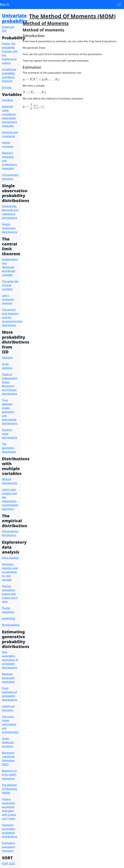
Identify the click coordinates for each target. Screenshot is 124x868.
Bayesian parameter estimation (8, 678)
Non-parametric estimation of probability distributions (10, 660)
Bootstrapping (11, 625)
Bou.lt (4, 4)
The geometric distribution (9, 448)
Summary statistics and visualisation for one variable (10, 572)
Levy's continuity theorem (8, 299)
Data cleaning (10, 558)
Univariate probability (15, 18)
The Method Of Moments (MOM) (10, 789)
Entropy (7, 87)
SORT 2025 (8, 863)
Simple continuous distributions (10, 228)
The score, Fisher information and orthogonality (10, 724)
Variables (8, 100)
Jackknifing (9, 618)
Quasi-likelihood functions (8, 742)
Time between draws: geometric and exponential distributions (10, 412)
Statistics (7, 358)
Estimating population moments (9, 847)
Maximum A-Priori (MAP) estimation (10, 775)
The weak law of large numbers (10, 285)
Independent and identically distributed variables (10, 267)
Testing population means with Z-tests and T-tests (10, 594)
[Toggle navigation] (119, 5)
